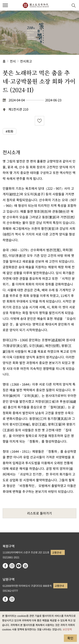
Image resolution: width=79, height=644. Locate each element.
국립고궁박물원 (36, 5)
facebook (5, 566)
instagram (12, 566)
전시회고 (26, 61)
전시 (13, 61)
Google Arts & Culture (25, 566)
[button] (65, 5)
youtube (19, 566)
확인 (70, 638)
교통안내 (57, 552)
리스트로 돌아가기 (39, 513)
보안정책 (67, 629)
